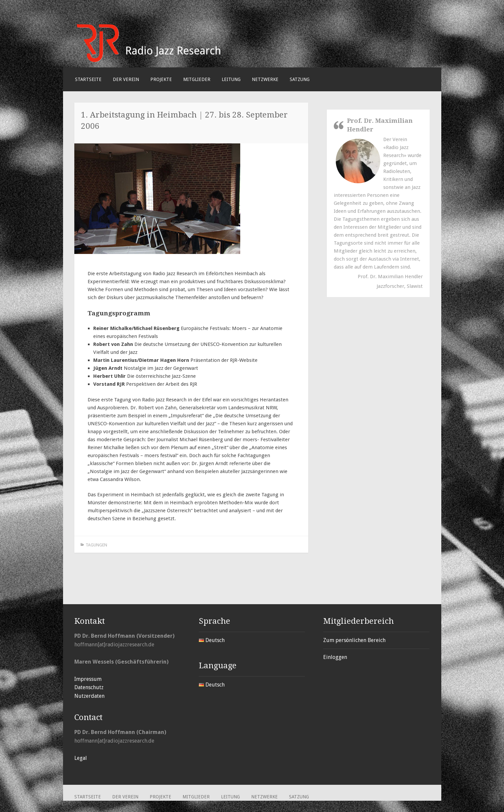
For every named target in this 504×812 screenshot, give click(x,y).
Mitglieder (197, 79)
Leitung (231, 79)
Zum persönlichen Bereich (354, 640)
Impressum (88, 679)
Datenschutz (89, 687)
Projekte (161, 79)
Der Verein (126, 79)
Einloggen (335, 657)
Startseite (88, 79)
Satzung (300, 79)
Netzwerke (265, 79)
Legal (81, 758)
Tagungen (96, 545)
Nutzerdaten (89, 696)
